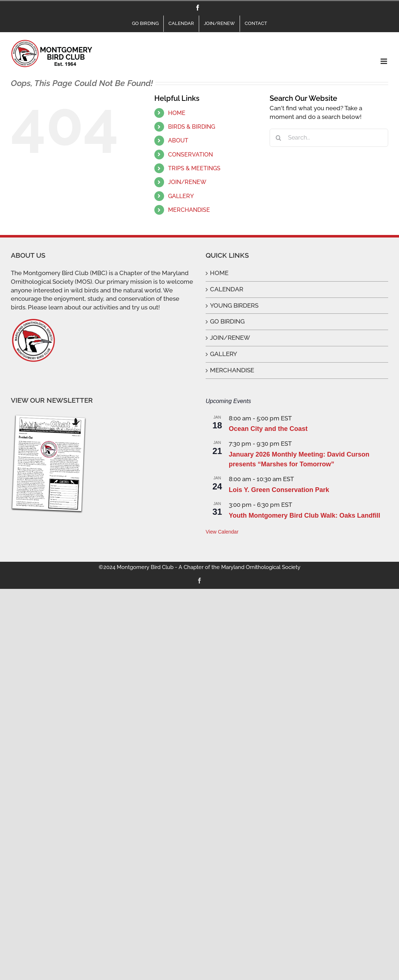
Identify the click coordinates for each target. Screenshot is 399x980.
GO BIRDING (227, 321)
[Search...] (329, 138)
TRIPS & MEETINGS (194, 168)
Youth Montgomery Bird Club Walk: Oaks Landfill (304, 515)
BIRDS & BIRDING (192, 127)
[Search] (279, 138)
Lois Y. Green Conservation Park (279, 490)
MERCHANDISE (189, 210)
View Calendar (222, 532)
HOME (177, 113)
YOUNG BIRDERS (234, 305)
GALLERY (181, 196)
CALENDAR (227, 289)
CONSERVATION (190, 155)
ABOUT (178, 140)
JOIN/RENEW (187, 182)
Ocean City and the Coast (268, 429)
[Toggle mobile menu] (384, 61)
